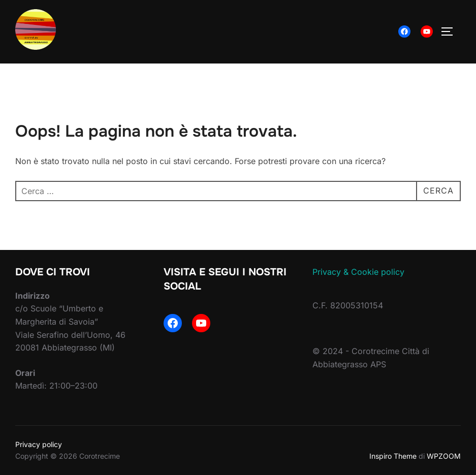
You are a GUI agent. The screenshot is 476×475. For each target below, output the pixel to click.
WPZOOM (444, 456)
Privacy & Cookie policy (358, 272)
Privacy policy (39, 444)
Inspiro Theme (393, 456)
